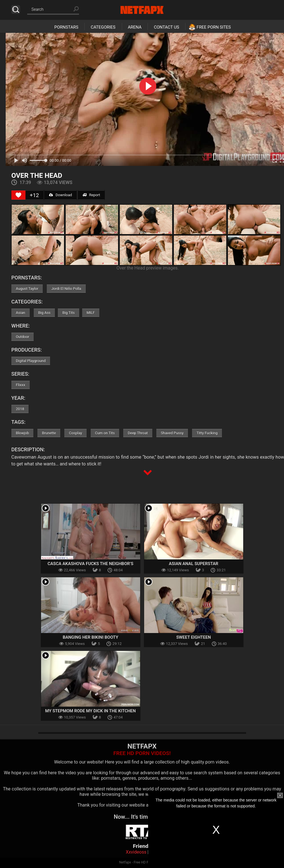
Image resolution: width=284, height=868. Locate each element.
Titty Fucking (207, 433)
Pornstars (66, 27)
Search (16, 9)
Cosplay (75, 433)
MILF (91, 313)
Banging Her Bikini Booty (90, 637)
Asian (21, 313)
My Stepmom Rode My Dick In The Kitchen (91, 711)
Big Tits (68, 313)
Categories (103, 27)
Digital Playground (31, 361)
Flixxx (21, 385)
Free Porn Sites (214, 27)
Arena (135, 27)
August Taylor (27, 289)
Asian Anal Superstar (193, 564)
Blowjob (22, 433)
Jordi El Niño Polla (66, 289)
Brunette (49, 433)
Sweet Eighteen (193, 637)
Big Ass (44, 313)
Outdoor (23, 337)
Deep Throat (138, 433)
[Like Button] (18, 195)
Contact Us (166, 27)
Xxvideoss (136, 852)
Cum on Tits (105, 433)
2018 (20, 409)
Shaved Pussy (172, 433)
